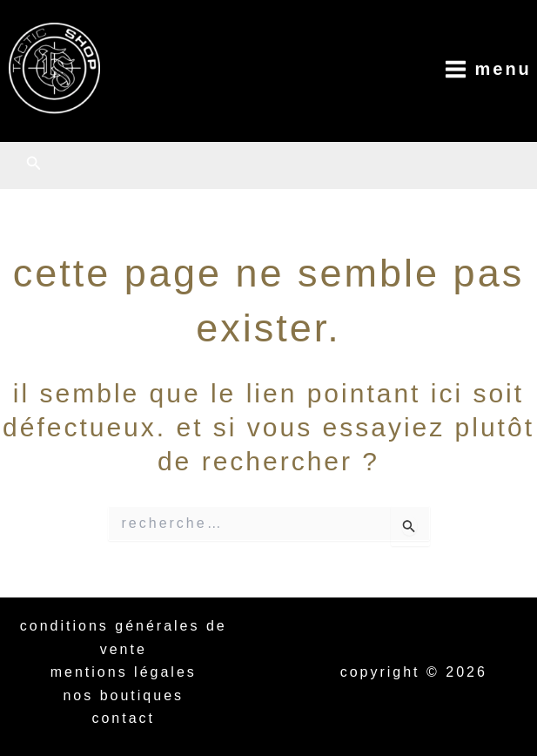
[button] (34, 164)
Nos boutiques (123, 695)
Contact (123, 718)
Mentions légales (124, 672)
